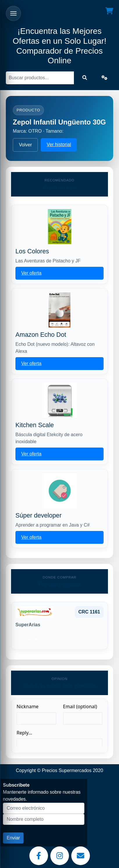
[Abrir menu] (13, 13)
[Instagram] (60, 856)
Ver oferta (31, 273)
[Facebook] (39, 856)
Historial (30, 638)
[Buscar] (40, 78)
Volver (25, 145)
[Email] (81, 856)
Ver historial (59, 144)
